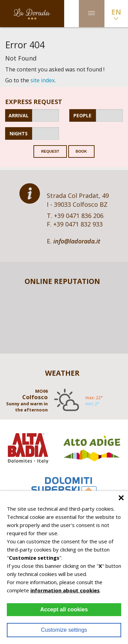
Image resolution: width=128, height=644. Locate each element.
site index (42, 80)
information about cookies (65, 590)
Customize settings (64, 630)
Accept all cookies (64, 609)
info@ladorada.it (77, 241)
